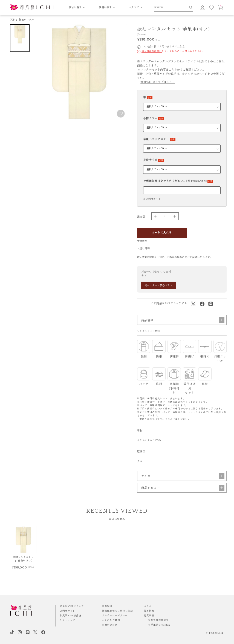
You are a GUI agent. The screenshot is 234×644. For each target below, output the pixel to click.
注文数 (141, 217)
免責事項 (149, 616)
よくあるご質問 (111, 620)
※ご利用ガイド (152, 199)
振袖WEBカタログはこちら (158, 82)
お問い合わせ (110, 625)
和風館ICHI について (72, 606)
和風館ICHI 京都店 (70, 616)
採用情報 (149, 611)
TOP (12, 20)
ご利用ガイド (67, 611)
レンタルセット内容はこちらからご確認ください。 (173, 70)
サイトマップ (67, 620)
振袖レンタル (26, 20)
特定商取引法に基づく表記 (117, 611)
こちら (181, 47)
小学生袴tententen (159, 625)
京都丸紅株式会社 (158, 620)
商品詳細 (183, 326)
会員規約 (107, 606)
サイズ (183, 482)
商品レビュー (183, 494)
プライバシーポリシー (115, 616)
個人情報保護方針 (152, 51)
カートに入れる (162, 233)
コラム (148, 606)
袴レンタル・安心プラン (158, 285)
